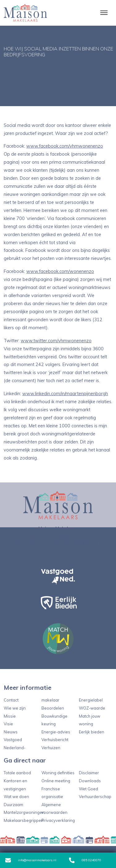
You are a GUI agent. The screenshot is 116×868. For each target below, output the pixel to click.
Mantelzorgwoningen (24, 812)
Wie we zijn (15, 708)
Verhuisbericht (55, 740)
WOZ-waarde (92, 708)
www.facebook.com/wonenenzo (60, 271)
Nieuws (11, 732)
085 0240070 (85, 860)
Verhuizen (51, 748)
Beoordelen (53, 708)
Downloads (90, 781)
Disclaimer (89, 773)
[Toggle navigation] (104, 13)
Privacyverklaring (58, 820)
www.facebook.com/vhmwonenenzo (65, 146)
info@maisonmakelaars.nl (31, 860)
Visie (8, 724)
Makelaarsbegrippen (24, 820)
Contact (11, 700)
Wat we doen (16, 797)
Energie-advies (56, 732)
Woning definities (58, 773)
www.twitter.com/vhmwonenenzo (56, 341)
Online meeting (56, 781)
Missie (10, 716)
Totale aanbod (17, 773)
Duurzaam (13, 805)
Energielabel (91, 700)
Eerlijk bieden (92, 732)
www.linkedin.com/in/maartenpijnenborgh (65, 394)
